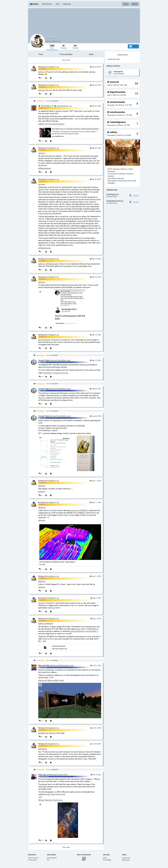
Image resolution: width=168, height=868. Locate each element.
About (58, 4)
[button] (70, 545)
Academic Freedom (125, 174)
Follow (133, 46)
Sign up (135, 4)
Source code (126, 858)
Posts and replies (66, 54)
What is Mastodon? (84, 855)
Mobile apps (67, 4)
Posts (41, 54)
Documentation (52, 858)
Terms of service (33, 858)
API (48, 860)
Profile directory (47, 4)
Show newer (66, 60)
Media (91, 54)
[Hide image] (40, 292)
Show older (66, 847)
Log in (126, 4)
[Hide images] (40, 438)
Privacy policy (32, 860)
